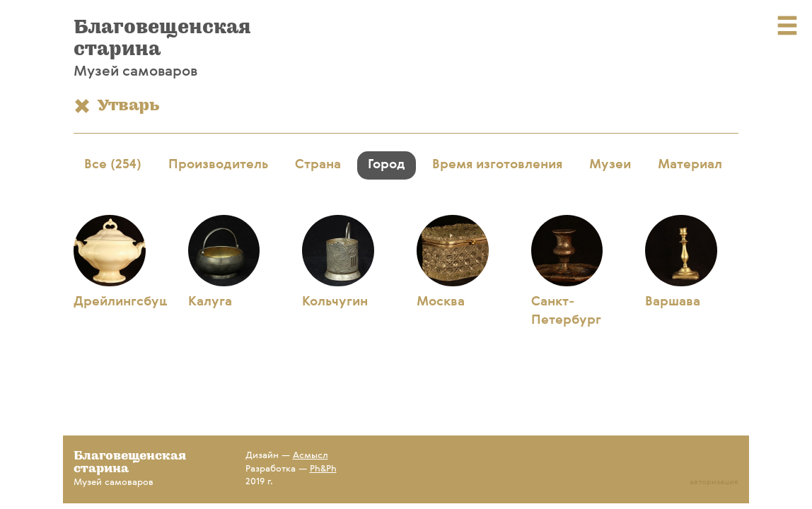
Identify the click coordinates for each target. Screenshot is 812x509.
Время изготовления (497, 165)
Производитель (218, 165)
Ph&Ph (323, 469)
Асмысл (311, 456)
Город (387, 165)
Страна (318, 165)
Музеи (610, 165)
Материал (690, 165)
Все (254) (113, 165)
